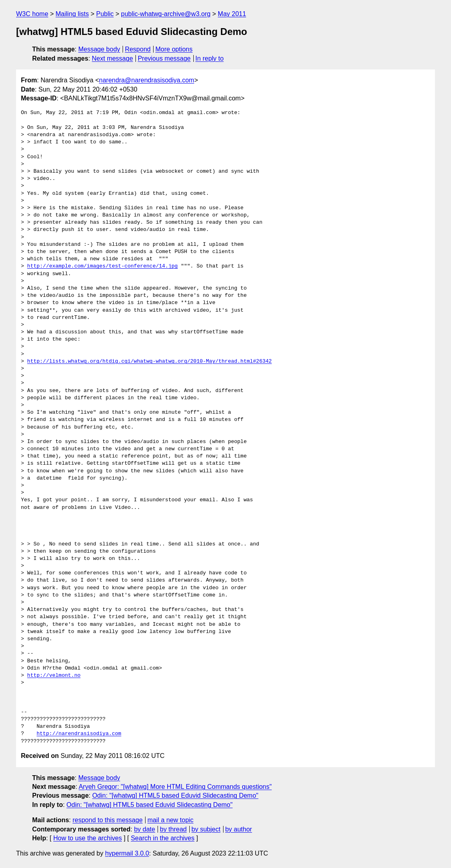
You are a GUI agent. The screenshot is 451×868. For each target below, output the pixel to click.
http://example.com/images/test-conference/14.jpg (102, 266)
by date (144, 829)
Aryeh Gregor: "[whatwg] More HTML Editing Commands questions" (175, 787)
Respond (138, 49)
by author (239, 829)
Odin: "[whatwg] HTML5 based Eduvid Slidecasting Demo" (175, 795)
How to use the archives (87, 838)
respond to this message (107, 820)
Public (105, 14)
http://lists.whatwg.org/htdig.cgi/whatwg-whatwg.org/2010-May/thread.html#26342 (150, 361)
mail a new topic (171, 820)
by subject (206, 829)
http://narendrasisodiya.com (79, 734)
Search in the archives (162, 838)
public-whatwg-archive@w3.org (166, 14)
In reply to (209, 58)
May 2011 (232, 14)
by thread (173, 829)
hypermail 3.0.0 (127, 853)
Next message (113, 58)
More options (174, 49)
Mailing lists (72, 14)
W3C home (32, 14)
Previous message (164, 58)
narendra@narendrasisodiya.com (147, 80)
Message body (99, 49)
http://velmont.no (54, 676)
